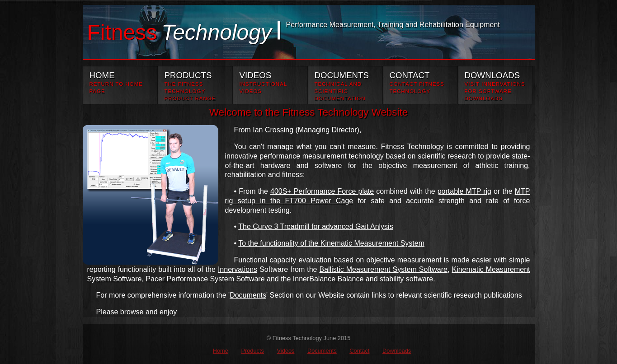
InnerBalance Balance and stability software (363, 279)
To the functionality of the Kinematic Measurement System (331, 243)
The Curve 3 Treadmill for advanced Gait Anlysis (316, 226)
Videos (286, 351)
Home (221, 351)
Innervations (238, 269)
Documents (248, 295)
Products (252, 351)
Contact (359, 351)
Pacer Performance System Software (205, 279)
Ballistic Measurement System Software (383, 269)
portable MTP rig (464, 191)
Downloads (397, 351)
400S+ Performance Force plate (322, 191)
